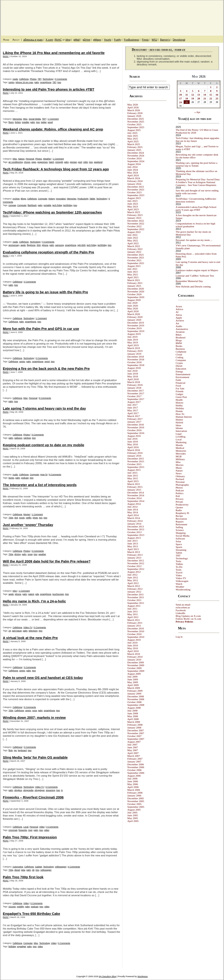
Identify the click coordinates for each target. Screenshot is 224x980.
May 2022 (133, 240)
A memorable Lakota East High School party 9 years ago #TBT (196, 208)
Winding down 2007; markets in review (34, 718)
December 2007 (136, 730)
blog (68, 40)
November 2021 (136, 257)
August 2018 (134, 368)
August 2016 (134, 436)
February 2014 (135, 521)
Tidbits (179, 564)
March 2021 (134, 280)
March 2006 (134, 790)
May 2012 (133, 580)
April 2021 (133, 277)
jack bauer (17, 631)
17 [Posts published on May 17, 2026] (180, 98)
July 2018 (132, 371)
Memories (17, 119)
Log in (179, 637)
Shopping (181, 533)
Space (179, 544)
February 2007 (135, 759)
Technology (48, 79)
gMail (77, 40)
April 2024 (133, 175)
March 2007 (134, 756)
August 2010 (134, 640)
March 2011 (134, 620)
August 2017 (134, 402)
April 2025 (133, 141)
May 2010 (133, 648)
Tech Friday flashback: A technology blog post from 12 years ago (56, 169)
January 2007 (134, 761)
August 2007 (134, 742)
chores (27, 162)
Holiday (180, 408)
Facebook (181, 610)
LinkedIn (180, 613)
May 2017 (133, 410)
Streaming (181, 550)
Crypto (179, 363)
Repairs (180, 522)
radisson (18, 438)
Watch (179, 584)
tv (62, 790)
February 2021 (135, 283)
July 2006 (132, 778)
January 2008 (134, 728)
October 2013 (134, 532)
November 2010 (136, 631)
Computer (43, 199)
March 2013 (134, 552)
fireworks (23, 830)
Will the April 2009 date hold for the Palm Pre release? (47, 561)
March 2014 (134, 518)
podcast (25, 478)
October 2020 (134, 294)
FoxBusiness (131, 40)
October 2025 (134, 124)
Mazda (179, 445)
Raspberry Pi (182, 513)
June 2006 (133, 781)
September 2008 (136, 705)
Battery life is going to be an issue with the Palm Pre (45, 292)
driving (18, 554)
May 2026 (133, 105)
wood (50, 122)
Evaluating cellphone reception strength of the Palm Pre (48, 252)
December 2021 (136, 255)
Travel (179, 572)
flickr (11, 750)
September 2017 (136, 399)
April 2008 (133, 719)
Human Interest (184, 417)
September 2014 (136, 501)
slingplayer (40, 790)
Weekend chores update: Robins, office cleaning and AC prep (53, 129)
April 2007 (133, 753)
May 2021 (133, 274)
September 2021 (136, 263)
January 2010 (134, 660)
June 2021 (133, 272)
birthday (12, 946)
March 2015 (134, 484)
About (16, 40)
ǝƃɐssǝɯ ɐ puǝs (33, 40)
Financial (180, 383)
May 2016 (133, 444)
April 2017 (133, 413)
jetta (23, 870)
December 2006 (136, 764)
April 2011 (133, 617)
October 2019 (134, 328)
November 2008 (136, 699)
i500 (39, 245)
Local (26, 827)
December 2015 (136, 458)
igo (15, 750)
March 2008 (134, 722)
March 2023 (134, 212)
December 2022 (136, 221)
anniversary (14, 245)
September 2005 (136, 807)
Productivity (83, 199)
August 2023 (134, 198)
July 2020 (132, 303)
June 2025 (133, 136)
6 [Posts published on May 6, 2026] (199, 91)
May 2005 (133, 818)
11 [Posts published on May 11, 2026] (187, 95)
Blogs (23, 199)
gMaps (97, 40)
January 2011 (134, 626)
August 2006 (134, 776)
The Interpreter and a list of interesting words (40, 485)
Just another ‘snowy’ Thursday (28, 525)
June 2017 (133, 408)
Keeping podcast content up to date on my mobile (44, 445)
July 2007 (132, 744)
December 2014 (136, 492)
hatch (51, 162)
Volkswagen (61, 867)
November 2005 (136, 801)
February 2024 (135, 181)
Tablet (92, 199)
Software (180, 538)
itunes (11, 478)
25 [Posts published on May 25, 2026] (187, 102)
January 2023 (134, 218)
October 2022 (134, 226)
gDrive (86, 40)
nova (35, 711)
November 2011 (136, 597)
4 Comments (74, 867)
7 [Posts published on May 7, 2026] (205, 91)
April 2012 (133, 583)
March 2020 (134, 314)
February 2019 (135, 351)
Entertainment (183, 374)
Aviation (180, 332)
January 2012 (134, 592)
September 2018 (136, 365)
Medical (180, 448)
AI (177, 312)
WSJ (154, 40)
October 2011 (134, 600)
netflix (29, 518)
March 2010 (134, 654)
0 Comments (61, 79)
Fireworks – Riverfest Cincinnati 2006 (33, 797)
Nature (21, 159)
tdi (33, 870)
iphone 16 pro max (24, 82)
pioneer (73, 162)
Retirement (181, 524)
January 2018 (134, 388)
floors (11, 122)
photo (35, 518)
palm (37, 82)
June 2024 (133, 170)
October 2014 (134, 498)
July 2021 (132, 269)
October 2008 (134, 702)
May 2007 (133, 750)
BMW (179, 343)
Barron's (165, 40)
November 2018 (136, 359)
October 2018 (134, 362)
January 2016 (134, 456)
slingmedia (28, 790)
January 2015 (134, 490)
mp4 (30, 830)
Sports (179, 547)
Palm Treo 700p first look (23, 877)
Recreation (181, 519)
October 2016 (134, 430)
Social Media (35, 119)
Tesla (178, 561)
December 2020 (136, 289)
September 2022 (136, 229)
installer (26, 122)
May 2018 (133, 376)
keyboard (22, 750)
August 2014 (134, 504)
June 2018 (133, 374)
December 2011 (136, 594)
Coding (179, 357)
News (179, 473)
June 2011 (133, 611)
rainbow (27, 438)
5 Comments (30, 707)
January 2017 (134, 422)
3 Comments (30, 667)
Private (179, 502)
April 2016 (133, 447)
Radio (179, 510)
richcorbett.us (183, 607)
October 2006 (134, 770)
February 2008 (135, 725)
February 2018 (135, 385)
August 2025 (134, 130)
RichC (58, 40)
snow (30, 554)
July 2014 (132, 507)
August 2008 (134, 708)
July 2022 (132, 235)
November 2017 (136, 393)
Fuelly (117, 40)
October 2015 (134, 464)
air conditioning (16, 162)
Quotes (179, 507)
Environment (182, 377)
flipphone (31, 245)
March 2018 (134, 382)
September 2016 (136, 433)
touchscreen (58, 594)
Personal (30, 159)
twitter (44, 122)
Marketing (181, 442)
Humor (179, 420)
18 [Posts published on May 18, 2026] (187, 98)
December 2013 (136, 526)
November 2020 (136, 291)
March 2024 (134, 178)
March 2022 (134, 246)
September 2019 (136, 331)
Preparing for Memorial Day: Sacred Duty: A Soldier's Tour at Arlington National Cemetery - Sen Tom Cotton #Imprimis (198, 182)
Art (177, 323)
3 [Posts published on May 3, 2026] (181, 91)
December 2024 (136, 153)
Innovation (61, 199)
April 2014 (133, 515)
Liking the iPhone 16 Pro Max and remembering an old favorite (54, 53)
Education (181, 369)
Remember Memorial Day (189, 281)
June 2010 (133, 645)
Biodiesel (181, 337)
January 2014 (134, 524)
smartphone (46, 82)
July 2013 (132, 541)
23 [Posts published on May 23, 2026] (217, 98)
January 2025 (134, 150)
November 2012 (136, 563)
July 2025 (132, 133)
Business (180, 349)
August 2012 (134, 572)
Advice (179, 309)
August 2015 (134, 470)
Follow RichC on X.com (188, 619)
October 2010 (134, 634)
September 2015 (136, 467)
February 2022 (135, 249)
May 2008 (133, 716)
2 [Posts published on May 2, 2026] (217, 87)
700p (11, 518)
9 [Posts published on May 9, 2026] (217, 91)
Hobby (179, 405)
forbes (18, 122)
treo (59, 82)
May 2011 (133, 614)
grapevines (42, 162)
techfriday (68, 205)
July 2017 (132, 405)
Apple (15, 79)
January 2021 (134, 286)
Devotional (179, 40)
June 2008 (133, 713)
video (47, 830)
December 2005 (136, 798)
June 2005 (133, 815)
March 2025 (134, 144)
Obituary (180, 476)
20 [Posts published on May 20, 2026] (199, 98)
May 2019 (133, 342)
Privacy (180, 499)
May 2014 (133, 512)
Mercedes (181, 454)
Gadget (39, 867)
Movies (27, 514)
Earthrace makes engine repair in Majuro (197, 270)
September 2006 (136, 773)
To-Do (179, 567)
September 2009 (136, 671)
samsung (60, 245)
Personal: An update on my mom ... (194, 240)
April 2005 (133, 821)
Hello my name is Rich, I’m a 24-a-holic (34, 601)
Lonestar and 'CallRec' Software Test (195, 276)
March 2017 (134, 416)
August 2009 (134, 674)
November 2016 (136, 427)
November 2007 (136, 733)
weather (42, 554)
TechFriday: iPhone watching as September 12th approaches (52, 212)
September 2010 (136, 637)
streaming (50, 790)
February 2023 (135, 215)
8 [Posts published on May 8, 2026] (211, 91)
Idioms (179, 428)
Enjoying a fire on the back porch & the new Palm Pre (46, 369)
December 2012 (136, 560)
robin (86, 162)
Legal (179, 434)
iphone (45, 245)
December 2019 (136, 323)
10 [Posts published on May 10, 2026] (180, 95)
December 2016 (136, 425)
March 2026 (134, 110)
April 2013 (133, 549)
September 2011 (136, 603)
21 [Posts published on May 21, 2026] (205, 98)
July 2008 (132, 711)
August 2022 (134, 232)
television (33, 631)
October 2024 (134, 158)
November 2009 (136, 665)
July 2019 (132, 337)
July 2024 (132, 167)
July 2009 (132, 677)
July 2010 (132, 643)
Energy (179, 371)
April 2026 (133, 107)
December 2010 (136, 628)
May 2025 (133, 139)
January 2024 (134, 184)
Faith (178, 380)
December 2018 (136, 357)
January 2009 (134, 694)
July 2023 (132, 201)
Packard (180, 479)
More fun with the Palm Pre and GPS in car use (41, 329)
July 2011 (132, 609)
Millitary (180, 459)
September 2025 (136, 127)
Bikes (179, 335)
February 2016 (135, 453)
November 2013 (136, 529)
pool (80, 162)
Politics (180, 493)
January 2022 (134, 252)
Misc (25, 119)
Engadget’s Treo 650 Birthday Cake (31, 914)
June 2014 (133, 509)
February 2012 (135, 589)
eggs (34, 162)
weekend (98, 162)
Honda (179, 411)
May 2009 (133, 682)
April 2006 (133, 787)
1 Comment (53, 119)
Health (179, 400)
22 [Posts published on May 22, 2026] (211, 98)
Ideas (178, 425)
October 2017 (134, 396)
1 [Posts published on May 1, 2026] (211, 87)
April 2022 (133, 243)
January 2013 (134, 558)
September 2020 (136, 297)
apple (23, 245)
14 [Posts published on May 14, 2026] (205, 95)
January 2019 (134, 354)
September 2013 (136, 535)
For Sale (180, 388)
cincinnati (13, 830)
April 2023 (133, 209)
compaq (12, 205)
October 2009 (134, 668)
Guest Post (181, 397)
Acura (179, 306)
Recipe (179, 516)
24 (10, 631)
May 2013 (133, 546)
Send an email (183, 605)
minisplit (59, 162)
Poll (178, 496)
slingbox (18, 790)
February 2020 (135, 317)
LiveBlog (181, 437)
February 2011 (135, 623)
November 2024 (136, 156)
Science (180, 530)
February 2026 (135, 113)
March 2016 (134, 450)
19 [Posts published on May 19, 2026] (193, 98)
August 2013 (134, 538)
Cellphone (24, 79)
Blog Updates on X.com (188, 616)
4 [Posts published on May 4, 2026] (187, 91)
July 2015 (132, 473)
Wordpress (143, 976)
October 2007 (134, 736)
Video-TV (28, 627)
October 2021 (134, 260)
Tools (178, 570)
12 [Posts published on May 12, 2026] (193, 95)
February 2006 (135, 793)
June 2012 (133, 577)
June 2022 (133, 238)
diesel (17, 870)
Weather (47, 159)
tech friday (57, 205)
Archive (16, 199)
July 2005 (132, 812)
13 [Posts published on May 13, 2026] (199, 95)
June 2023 (133, 204)
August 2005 (134, 810)
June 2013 (133, 543)
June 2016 (133, 442)
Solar (178, 541)
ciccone (12, 907)
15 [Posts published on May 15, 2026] (211, 95)
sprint (47, 362)
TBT (40, 79)
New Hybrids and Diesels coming (193, 286)
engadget (21, 946)
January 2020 (134, 320)
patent (31, 594)
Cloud (179, 354)
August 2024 (134, 164)
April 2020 (133, 311)
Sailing (179, 527)
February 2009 (135, 691)
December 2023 (136, 187)
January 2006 (134, 795)
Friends (180, 391)
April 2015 (133, 481)
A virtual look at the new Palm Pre (30, 638)
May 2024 (133, 172)
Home (6, 40)
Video (42, 827)
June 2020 (133, 306)
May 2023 (133, 206)
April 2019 (133, 345)
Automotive (18, 867)
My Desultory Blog (178, 15)
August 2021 (134, 266)
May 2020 (133, 308)
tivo (41, 518)
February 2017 (135, 419)
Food (178, 386)
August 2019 (134, 334)
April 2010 (133, 651)
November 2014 (136, 495)
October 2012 (134, 566)
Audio (15, 475)
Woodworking (183, 589)
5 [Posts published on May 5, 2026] (193, 91)
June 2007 (133, 747)
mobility (21, 907)
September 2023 (136, 195)
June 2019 (133, 340)
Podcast (180, 490)
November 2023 (136, 189)
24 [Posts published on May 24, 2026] (180, 102)
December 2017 (136, 391)
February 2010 (135, 657)
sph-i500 (81, 245)
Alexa (179, 315)
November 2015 (136, 461)
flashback (32, 205)
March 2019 (134, 348)
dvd (16, 518)
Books (179, 346)
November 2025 (136, 122)
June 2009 (133, 679)
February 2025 (135, 147)
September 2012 (136, 569)
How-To (44, 475)
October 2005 (134, 804)
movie (22, 518)
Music (179, 468)
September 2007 (136, 739)
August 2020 (134, 300)
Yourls (107, 40)
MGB (179, 456)
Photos (33, 79)
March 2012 (134, 586)
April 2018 (133, 379)
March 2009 (134, 688)
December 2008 (136, 696)
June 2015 (133, 475)
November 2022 (136, 223)
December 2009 (136, 662)
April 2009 (133, 685)
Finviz (145, 40)
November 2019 (136, 325)
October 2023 (134, 192)
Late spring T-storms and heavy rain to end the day (44, 408)
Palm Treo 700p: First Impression (30, 837)
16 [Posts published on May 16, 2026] (217, 95)
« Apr (197, 112)
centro (11, 82)
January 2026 (134, 116)
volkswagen (46, 870)
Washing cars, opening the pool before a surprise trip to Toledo (197, 164)
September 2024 (136, 161)
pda (37, 594)
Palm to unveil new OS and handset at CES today (43, 678)
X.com (49, 40)
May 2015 (133, 478)
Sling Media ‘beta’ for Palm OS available (35, 757)
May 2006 (133, 784)
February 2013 (135, 555)
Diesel (179, 366)
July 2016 (132, 439)
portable (48, 205)
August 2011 (134, 606)
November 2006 (136, 767)
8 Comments (45, 398)
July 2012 (132, 575)
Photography (182, 485)
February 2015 (135, 487)
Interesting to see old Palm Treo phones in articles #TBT (49, 89)
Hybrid (179, 422)
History (52, 199)
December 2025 (136, 119)
